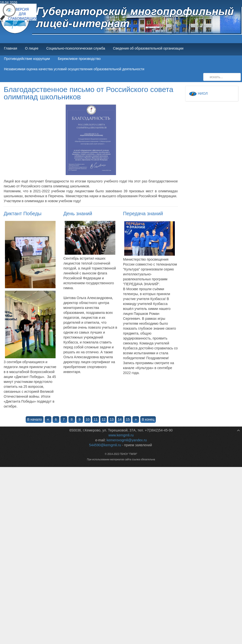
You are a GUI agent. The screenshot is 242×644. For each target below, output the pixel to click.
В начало (35, 419)
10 (88, 419)
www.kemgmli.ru (121, 435)
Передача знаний (143, 214)
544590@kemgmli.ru (105, 445)
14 (120, 419)
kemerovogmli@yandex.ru (127, 440)
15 (128, 419)
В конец (148, 419)
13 (112, 419)
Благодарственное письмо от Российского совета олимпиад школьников (89, 93)
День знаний (78, 214)
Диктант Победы (23, 214)
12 (104, 419)
